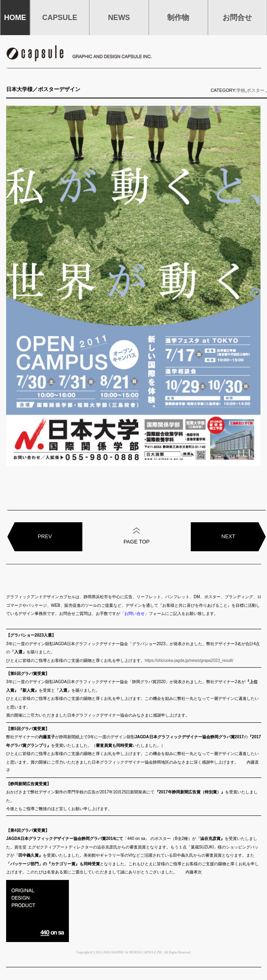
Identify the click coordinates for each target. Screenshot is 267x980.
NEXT (228, 536)
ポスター (256, 90)
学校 (241, 90)
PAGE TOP (137, 542)
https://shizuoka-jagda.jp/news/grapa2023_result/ (189, 660)
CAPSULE (60, 18)
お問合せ (237, 18)
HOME (15, 18)
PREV (45, 536)
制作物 (178, 18)
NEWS (119, 18)
